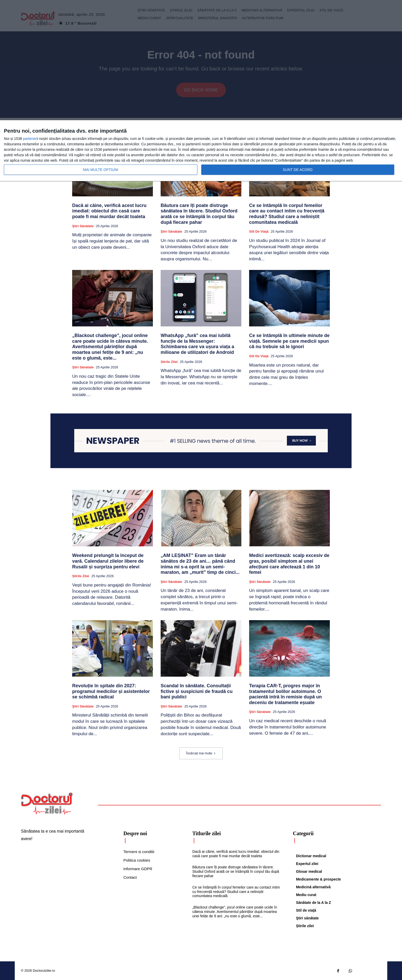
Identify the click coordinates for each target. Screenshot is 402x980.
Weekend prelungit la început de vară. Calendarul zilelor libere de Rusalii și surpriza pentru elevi (108, 561)
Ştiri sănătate (83, 226)
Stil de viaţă (259, 231)
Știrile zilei (169, 362)
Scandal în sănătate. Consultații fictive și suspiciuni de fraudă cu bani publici (197, 691)
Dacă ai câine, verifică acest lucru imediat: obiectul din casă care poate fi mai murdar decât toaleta (109, 211)
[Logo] (47, 804)
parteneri (30, 139)
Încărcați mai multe (201, 753)
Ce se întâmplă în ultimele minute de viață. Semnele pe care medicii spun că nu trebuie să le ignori (289, 341)
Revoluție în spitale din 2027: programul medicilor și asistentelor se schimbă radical (111, 691)
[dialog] (201, 151)
